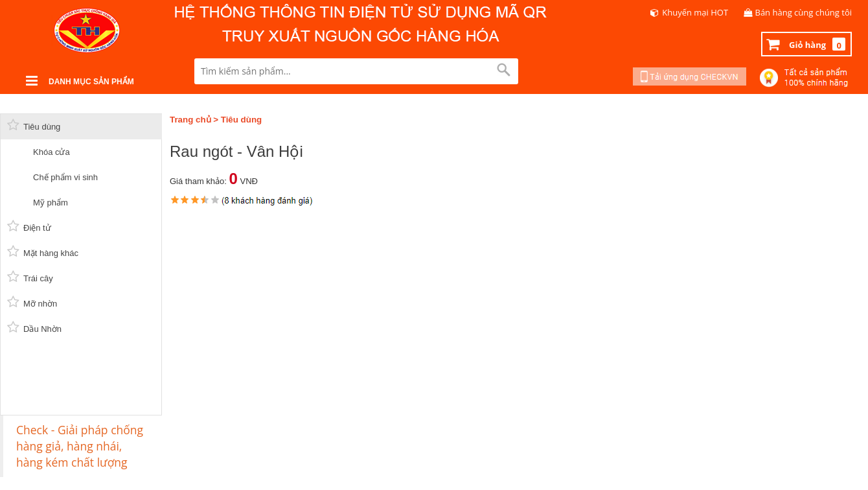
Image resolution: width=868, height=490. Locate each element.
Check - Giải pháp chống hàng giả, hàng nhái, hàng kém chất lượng (80, 446)
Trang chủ (190, 120)
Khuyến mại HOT (695, 12)
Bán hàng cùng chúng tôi (804, 12)
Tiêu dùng (241, 120)
